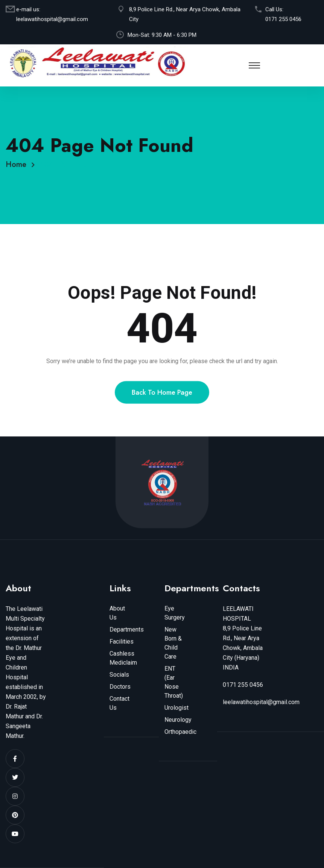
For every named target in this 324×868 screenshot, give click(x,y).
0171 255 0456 (283, 19)
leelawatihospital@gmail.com (52, 19)
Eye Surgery (175, 613)
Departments (127, 629)
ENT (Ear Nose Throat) (174, 682)
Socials (119, 675)
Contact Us (119, 703)
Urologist (176, 708)
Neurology (178, 720)
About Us (117, 613)
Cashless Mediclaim (123, 658)
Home (18, 164)
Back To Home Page (162, 401)
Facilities (122, 642)
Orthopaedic (180, 732)
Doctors (120, 687)
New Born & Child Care (173, 643)
